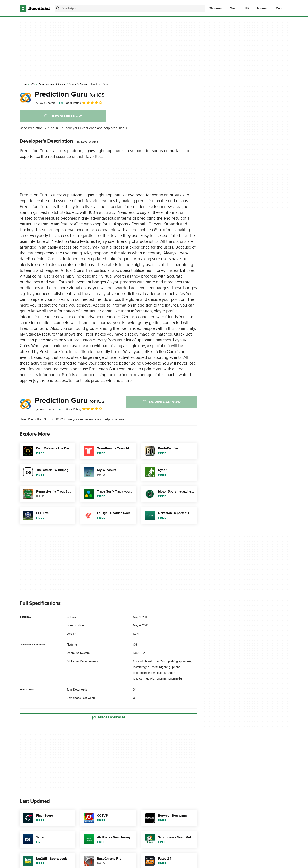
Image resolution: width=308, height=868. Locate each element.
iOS (246, 8)
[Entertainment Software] (52, 85)
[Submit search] (58, 8)
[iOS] (33, 85)
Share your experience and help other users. (96, 128)
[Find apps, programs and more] (130, 8)
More (281, 8)
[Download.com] (35, 8)
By (45, 103)
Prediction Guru (70, 94)
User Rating (84, 103)
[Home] (23, 85)
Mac (233, 8)
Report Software (108, 717)
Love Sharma (90, 142)
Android (262, 8)
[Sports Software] (78, 85)
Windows (215, 8)
